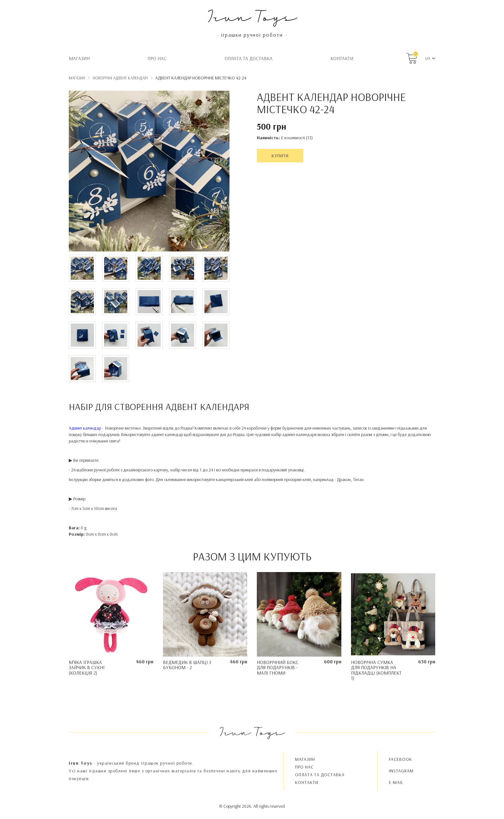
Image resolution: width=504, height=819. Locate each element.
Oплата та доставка (249, 58)
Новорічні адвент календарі (120, 78)
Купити (280, 156)
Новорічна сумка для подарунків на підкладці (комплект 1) (376, 670)
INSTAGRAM (401, 771)
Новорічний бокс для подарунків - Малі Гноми (278, 668)
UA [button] (428, 58)
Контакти (342, 58)
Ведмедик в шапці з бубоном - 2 (187, 665)
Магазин (79, 58)
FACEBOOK (401, 759)
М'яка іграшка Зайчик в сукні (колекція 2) (87, 668)
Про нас (157, 58)
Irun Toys (252, 16)
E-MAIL (396, 782)
